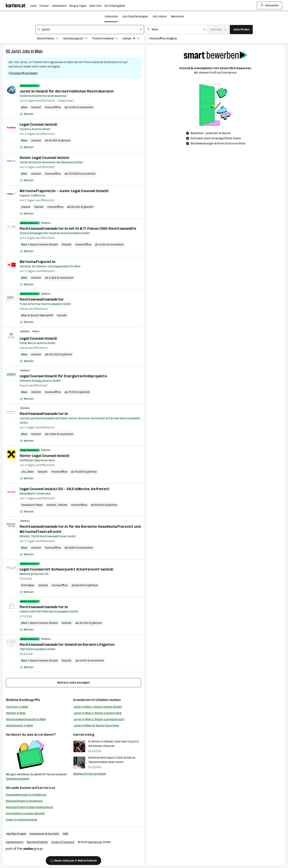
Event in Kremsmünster (22, 820)
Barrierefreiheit (37, 842)
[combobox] (90, 30)
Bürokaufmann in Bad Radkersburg (29, 807)
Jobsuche (111, 16)
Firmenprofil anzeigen (23, 73)
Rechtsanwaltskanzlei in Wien (26, 719)
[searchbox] (90, 30)
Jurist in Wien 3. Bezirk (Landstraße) (97, 713)
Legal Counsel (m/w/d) (38, 338)
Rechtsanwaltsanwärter (42, 299)
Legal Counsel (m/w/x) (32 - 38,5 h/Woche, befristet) (64, 489)
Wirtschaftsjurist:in (38, 262)
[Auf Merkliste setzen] (27, 114)
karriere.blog (84, 735)
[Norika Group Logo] (24, 850)
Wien (39, 51)
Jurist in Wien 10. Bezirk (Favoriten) (96, 726)
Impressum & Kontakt (44, 834)
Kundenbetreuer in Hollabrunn (26, 795)
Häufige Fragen (16, 834)
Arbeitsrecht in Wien (19, 726)
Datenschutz (15, 842)
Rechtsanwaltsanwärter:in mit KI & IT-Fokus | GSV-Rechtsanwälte (78, 228)
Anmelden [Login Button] (270, 6)
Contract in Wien (17, 707)
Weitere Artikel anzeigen (90, 774)
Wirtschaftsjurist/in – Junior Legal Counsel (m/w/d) (64, 191)
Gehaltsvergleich (18, 779)
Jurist (16, 51)
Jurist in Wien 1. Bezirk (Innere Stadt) (98, 707)
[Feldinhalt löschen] (141, 30)
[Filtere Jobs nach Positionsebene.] (107, 39)
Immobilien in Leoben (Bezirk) (25, 813)
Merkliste (177, 16)
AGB (65, 834)
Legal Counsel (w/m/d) (38, 124)
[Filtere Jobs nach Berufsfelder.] (50, 39)
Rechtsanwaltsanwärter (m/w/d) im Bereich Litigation (67, 644)
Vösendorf (28, 505)
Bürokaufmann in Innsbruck (24, 801)
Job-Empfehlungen (135, 16)
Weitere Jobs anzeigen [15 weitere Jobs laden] (73, 683)
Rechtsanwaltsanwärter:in (44, 414)
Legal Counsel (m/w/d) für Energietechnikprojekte (63, 376)
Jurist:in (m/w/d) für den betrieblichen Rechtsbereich (67, 91)
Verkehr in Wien (16, 713)
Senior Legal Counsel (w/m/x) (44, 158)
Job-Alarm (160, 16)
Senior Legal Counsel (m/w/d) (44, 456)
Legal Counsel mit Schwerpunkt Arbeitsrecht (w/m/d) (66, 569)
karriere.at (47, 788)
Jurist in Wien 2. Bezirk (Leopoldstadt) (99, 719)
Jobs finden (241, 29)
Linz (24, 472)
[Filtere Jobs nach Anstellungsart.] (78, 39)
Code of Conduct (63, 842)
